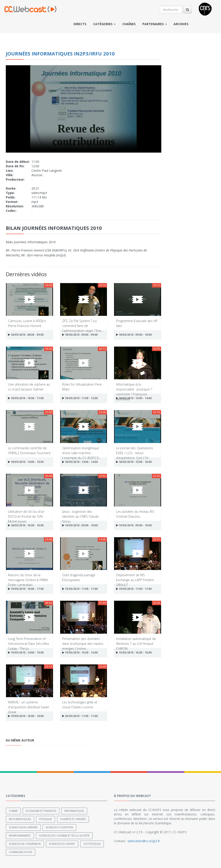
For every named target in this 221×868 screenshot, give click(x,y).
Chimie (13, 811)
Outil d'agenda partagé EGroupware (79, 577)
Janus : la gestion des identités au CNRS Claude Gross (80, 514)
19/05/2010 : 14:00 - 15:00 (26, 653)
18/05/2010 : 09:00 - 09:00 (80, 335)
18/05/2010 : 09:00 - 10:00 (134, 335)
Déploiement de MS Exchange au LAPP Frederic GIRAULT (135, 577)
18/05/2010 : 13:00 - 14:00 (134, 398)
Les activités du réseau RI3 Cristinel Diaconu (135, 514)
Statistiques (92, 844)
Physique (46, 819)
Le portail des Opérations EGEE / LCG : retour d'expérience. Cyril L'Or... (135, 450)
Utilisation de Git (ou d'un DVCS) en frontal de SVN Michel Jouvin (26, 514)
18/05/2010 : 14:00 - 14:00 (80, 462)
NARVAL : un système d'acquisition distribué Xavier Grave (29, 704)
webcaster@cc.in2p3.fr (144, 841)
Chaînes (129, 24)
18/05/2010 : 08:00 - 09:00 (26, 335)
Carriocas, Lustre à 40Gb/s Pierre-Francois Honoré (27, 323)
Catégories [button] (104, 24)
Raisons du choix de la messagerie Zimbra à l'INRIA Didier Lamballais (28, 577)
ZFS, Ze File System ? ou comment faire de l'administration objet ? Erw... (83, 323)
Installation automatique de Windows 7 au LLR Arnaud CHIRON (136, 641)
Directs (80, 24)
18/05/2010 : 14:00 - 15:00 (26, 462)
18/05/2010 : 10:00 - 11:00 (26, 398)
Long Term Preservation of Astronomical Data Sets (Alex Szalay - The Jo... (29, 641)
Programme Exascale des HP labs (137, 323)
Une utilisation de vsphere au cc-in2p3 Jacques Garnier (29, 387)
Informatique (74, 811)
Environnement (20, 835)
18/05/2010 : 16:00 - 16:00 (26, 525)
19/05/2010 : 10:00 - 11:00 (26, 589)
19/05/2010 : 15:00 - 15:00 (80, 653)
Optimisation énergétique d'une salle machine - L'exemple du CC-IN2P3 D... (82, 450)
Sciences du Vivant (62, 844)
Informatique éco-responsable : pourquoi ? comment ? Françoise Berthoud (134, 387)
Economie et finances (41, 811)
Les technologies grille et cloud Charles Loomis (80, 704)
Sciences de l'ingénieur (25, 844)
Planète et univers (73, 819)
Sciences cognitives (59, 827)
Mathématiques (20, 819)
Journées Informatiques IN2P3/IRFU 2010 (60, 53)
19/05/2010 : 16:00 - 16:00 (134, 653)
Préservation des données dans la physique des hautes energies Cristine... (83, 641)
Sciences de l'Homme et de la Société (64, 835)
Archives (181, 24)
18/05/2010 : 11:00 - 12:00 (80, 398)
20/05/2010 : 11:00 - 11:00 (80, 716)
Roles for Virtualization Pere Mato (82, 387)
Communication (20, 852)
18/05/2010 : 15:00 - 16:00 (134, 462)
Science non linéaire (23, 827)
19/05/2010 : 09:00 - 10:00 (80, 525)
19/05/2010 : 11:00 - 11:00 (80, 589)
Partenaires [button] (155, 24)
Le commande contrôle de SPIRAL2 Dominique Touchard (29, 450)
